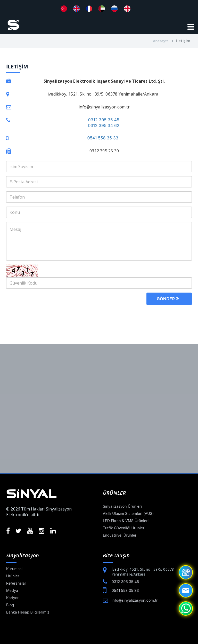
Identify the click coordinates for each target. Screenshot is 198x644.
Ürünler (13, 576)
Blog (10, 605)
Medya (12, 590)
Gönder (169, 298)
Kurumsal (14, 569)
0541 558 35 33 (103, 138)
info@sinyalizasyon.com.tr (135, 600)
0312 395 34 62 (104, 125)
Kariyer (13, 598)
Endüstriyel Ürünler (120, 535)
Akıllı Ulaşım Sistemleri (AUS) (128, 513)
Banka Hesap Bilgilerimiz (28, 612)
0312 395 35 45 (104, 120)
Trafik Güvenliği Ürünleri (124, 528)
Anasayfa (161, 41)
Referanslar (16, 583)
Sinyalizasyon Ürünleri (122, 506)
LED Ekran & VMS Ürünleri (126, 521)
